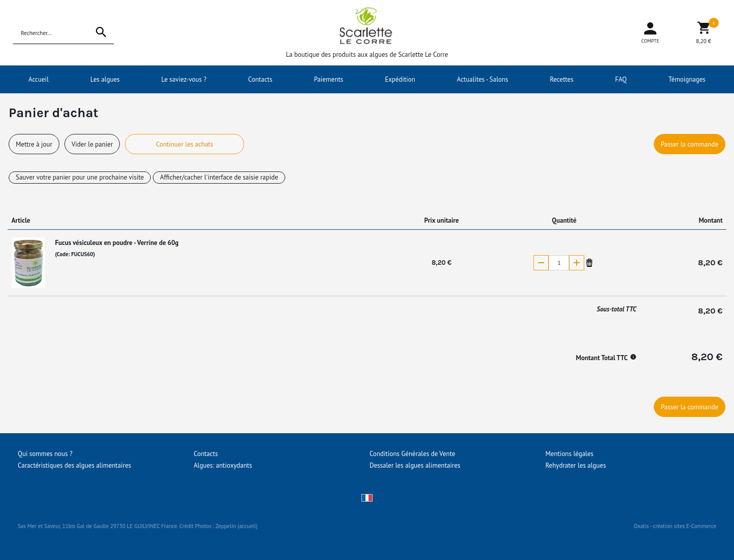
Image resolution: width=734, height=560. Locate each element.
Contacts (260, 79)
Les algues (105, 79)
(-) (541, 263)
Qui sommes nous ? (45, 454)
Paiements (329, 79)
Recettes (562, 79)
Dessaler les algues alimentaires (415, 465)
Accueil (39, 79)
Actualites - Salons (482, 79)
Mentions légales (570, 454)
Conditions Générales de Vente (412, 454)
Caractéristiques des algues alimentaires (74, 465)
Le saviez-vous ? (184, 79)
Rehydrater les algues (576, 465)
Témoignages (687, 79)
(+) (577, 263)
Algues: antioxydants (223, 465)
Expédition (400, 79)
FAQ (621, 79)
